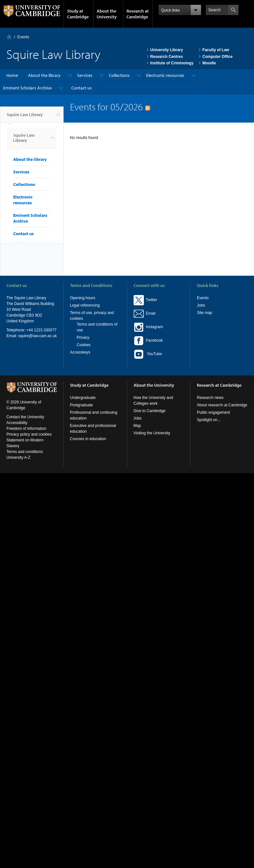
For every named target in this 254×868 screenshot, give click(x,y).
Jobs (201, 305)
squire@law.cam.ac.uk (38, 336)
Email (150, 313)
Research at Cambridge (138, 14)
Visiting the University (152, 433)
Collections (119, 75)
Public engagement (213, 412)
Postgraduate (81, 405)
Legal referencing (85, 305)
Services (85, 75)
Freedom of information (26, 429)
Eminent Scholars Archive (27, 88)
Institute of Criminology (172, 63)
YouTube (148, 354)
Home (9, 37)
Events (23, 37)
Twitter (145, 300)
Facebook (148, 340)
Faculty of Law (216, 50)
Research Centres (167, 57)
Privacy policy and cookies (29, 434)
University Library (167, 50)
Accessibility (17, 423)
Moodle (209, 63)
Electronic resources (165, 75)
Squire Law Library (25, 117)
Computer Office (217, 57)
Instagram (148, 327)
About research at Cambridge (222, 405)
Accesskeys (80, 352)
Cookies (84, 345)
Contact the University (25, 417)
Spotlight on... (209, 420)
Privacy (83, 337)
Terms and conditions (25, 452)
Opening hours (83, 298)
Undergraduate (83, 398)
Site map (204, 313)
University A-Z (18, 457)
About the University (107, 14)
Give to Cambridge (150, 411)
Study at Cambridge (78, 14)
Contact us (82, 88)
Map (137, 426)
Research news (210, 398)
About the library (44, 75)
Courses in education (88, 439)
